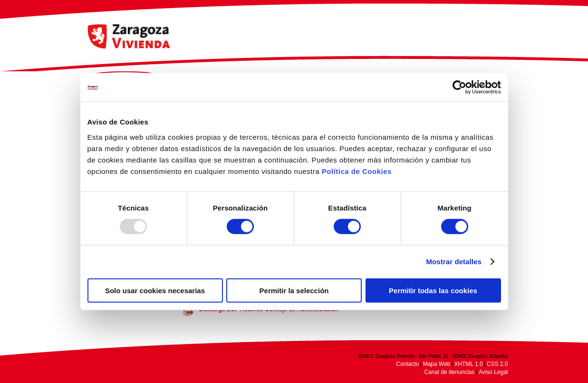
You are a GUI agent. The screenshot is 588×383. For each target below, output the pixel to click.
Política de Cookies (357, 171)
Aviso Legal (493, 372)
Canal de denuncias (449, 372)
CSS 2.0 (497, 364)
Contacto (407, 364)
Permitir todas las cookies (433, 290)
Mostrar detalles (454, 262)
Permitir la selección (294, 290)
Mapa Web (436, 364)
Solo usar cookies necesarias (155, 290)
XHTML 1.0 (468, 364)
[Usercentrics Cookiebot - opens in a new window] (459, 87)
